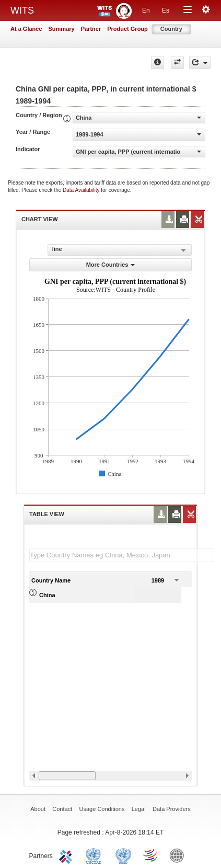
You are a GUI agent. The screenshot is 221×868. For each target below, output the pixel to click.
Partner (91, 29)
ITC (67, 855)
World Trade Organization (151, 855)
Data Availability (82, 190)
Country (171, 29)
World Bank (179, 855)
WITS (22, 10)
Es (166, 10)
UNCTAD (96, 855)
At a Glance (26, 29)
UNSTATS (123, 855)
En (146, 10)
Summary (62, 29)
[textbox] (121, 555)
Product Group (127, 29)
